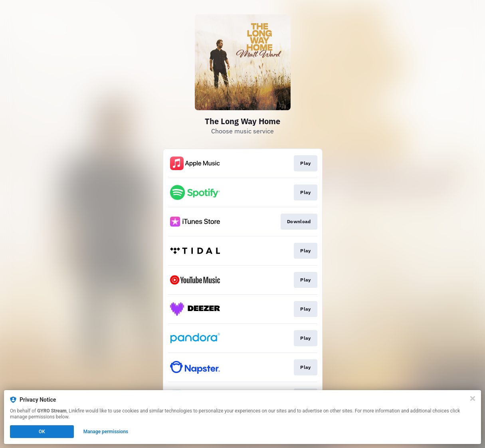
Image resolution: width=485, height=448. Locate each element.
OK (42, 432)
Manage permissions (106, 432)
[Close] (473, 398)
